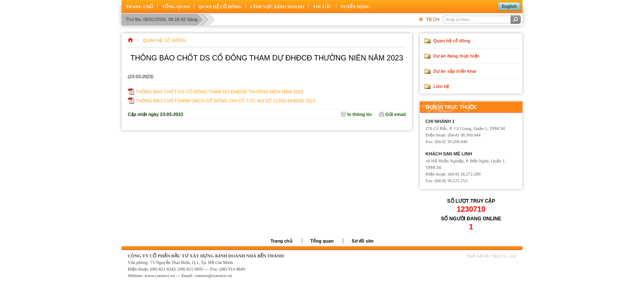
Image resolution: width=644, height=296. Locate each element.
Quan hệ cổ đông (164, 40)
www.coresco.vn (160, 275)
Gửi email (396, 114)
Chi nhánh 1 (440, 121)
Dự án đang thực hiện (456, 56)
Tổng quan (322, 241)
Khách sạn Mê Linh (449, 154)
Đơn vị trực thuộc (451, 107)
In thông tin (359, 114)
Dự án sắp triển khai (455, 71)
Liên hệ (441, 86)
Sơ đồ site (362, 241)
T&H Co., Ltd (504, 256)
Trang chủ (282, 241)
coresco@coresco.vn (213, 275)
